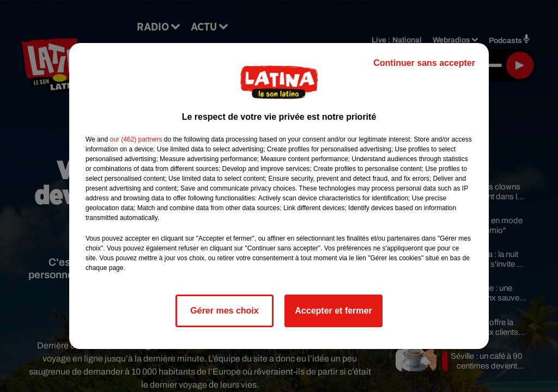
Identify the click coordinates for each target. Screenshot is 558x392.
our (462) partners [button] (136, 139)
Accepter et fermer (333, 311)
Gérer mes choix (224, 311)
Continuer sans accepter (424, 63)
